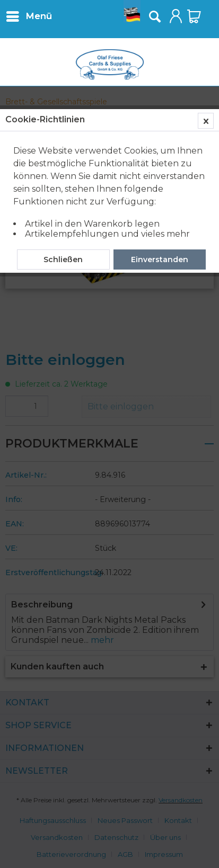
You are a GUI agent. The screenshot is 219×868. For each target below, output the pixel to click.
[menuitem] (29, 16)
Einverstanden (160, 259)
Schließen (63, 259)
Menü (29, 15)
